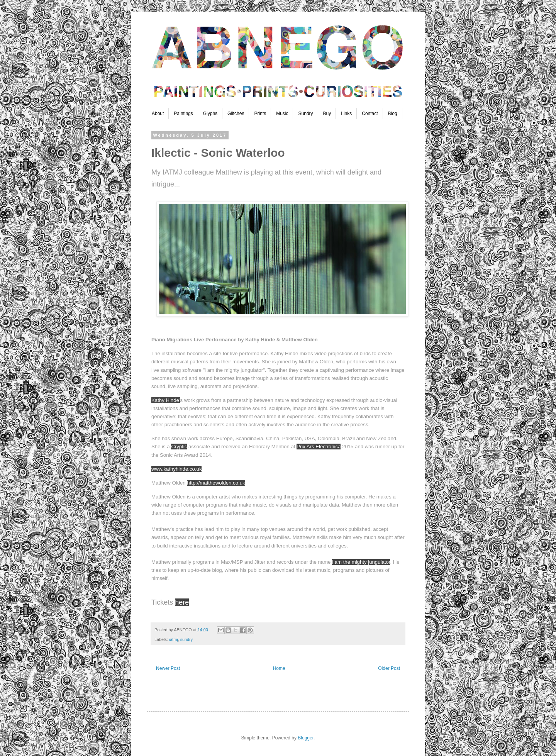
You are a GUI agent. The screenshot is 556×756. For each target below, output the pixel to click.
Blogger (306, 738)
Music (282, 114)
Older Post (389, 668)
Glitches (236, 114)
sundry (186, 639)
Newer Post (168, 668)
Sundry (305, 114)
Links (346, 114)
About (158, 114)
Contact (370, 114)
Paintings (183, 114)
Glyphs (210, 114)
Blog (393, 114)
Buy (327, 114)
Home (279, 668)
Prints (260, 114)
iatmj (174, 639)
